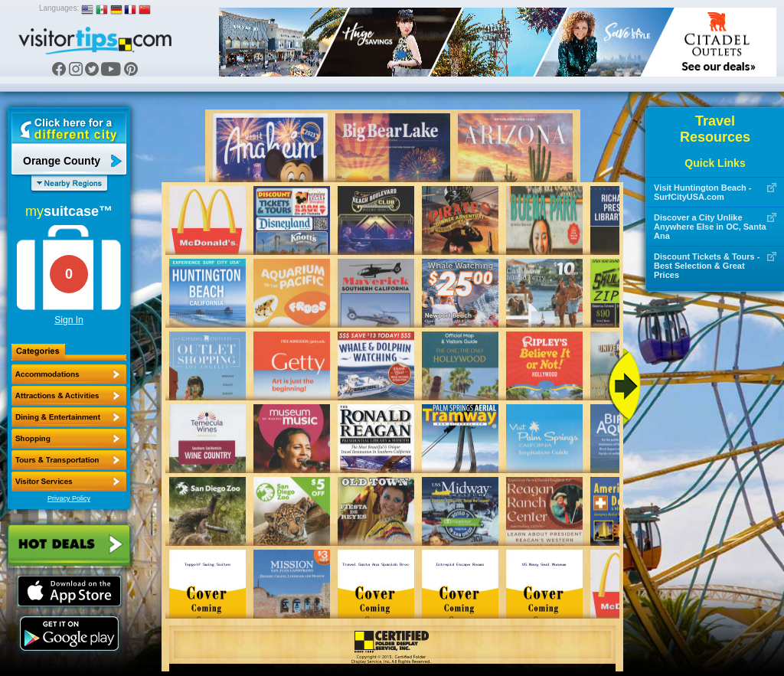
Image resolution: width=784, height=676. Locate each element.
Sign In (69, 320)
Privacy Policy (69, 498)
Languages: (59, 8)
